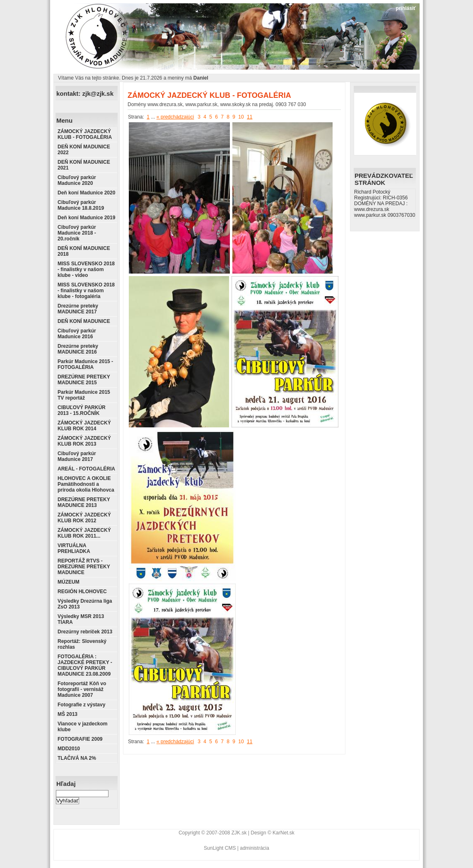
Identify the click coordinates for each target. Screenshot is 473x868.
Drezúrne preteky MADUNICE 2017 (78, 309)
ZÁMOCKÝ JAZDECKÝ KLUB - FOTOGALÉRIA (85, 134)
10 (241, 117)
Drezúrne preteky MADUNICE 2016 (78, 349)
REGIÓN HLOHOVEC (82, 592)
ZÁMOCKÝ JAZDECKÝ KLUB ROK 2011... (84, 533)
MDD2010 (69, 749)
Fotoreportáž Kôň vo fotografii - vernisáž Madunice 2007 (82, 689)
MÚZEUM (69, 582)
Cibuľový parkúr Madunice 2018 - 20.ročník (77, 233)
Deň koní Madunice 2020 (86, 193)
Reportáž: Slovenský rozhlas (82, 644)
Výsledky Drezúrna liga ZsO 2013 (85, 604)
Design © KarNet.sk (273, 833)
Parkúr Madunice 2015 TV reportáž (84, 395)
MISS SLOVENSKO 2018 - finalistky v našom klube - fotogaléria (86, 291)
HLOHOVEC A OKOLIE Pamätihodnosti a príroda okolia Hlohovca (86, 484)
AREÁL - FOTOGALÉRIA (86, 469)
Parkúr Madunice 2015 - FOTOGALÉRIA (85, 364)
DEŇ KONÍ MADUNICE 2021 (84, 165)
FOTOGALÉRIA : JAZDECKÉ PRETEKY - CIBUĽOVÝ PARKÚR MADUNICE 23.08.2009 (85, 665)
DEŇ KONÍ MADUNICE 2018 (84, 251)
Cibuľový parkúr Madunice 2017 (77, 456)
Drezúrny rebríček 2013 (85, 632)
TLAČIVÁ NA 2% (77, 758)
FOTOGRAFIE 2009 (80, 739)
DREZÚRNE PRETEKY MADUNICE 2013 (84, 502)
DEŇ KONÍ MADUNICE (84, 321)
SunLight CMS (220, 848)
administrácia (255, 848)
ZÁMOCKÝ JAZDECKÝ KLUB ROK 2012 (84, 518)
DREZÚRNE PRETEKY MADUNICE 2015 (84, 380)
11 (250, 117)
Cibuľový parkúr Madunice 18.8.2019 (81, 205)
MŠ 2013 (68, 714)
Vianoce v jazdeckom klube (83, 727)
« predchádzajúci (175, 117)
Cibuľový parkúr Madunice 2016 (77, 334)
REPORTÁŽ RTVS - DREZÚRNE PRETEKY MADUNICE (84, 567)
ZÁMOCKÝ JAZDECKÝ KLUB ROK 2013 (84, 441)
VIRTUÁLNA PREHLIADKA (74, 548)
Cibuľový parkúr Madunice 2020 (77, 180)
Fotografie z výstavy (81, 705)
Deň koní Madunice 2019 (86, 218)
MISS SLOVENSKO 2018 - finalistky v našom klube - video (86, 269)
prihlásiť (406, 8)
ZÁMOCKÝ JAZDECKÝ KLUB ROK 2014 (84, 426)
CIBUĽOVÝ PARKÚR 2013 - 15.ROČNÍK (82, 410)
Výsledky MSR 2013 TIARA (81, 619)
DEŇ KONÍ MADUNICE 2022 (84, 150)
